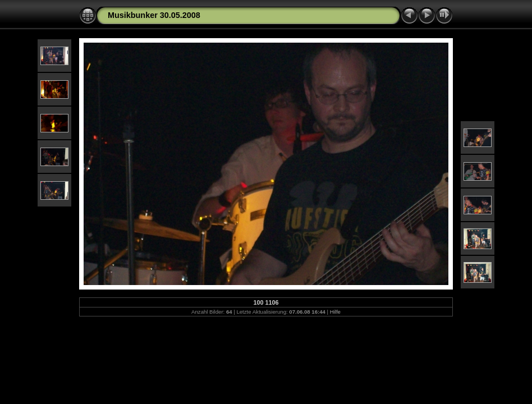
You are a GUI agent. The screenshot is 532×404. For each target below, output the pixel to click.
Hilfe (335, 312)
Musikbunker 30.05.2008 (154, 15)
